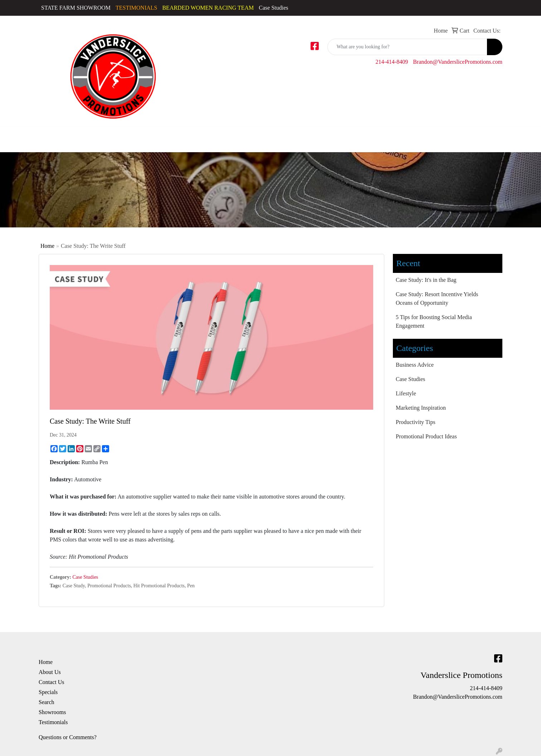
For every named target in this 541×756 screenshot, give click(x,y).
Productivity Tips (416, 422)
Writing (499, 135)
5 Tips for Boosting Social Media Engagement (434, 321)
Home (47, 246)
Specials (48, 692)
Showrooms (52, 712)
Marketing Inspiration (421, 408)
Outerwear (181, 135)
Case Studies (273, 8)
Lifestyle (406, 393)
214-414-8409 (392, 62)
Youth (302, 135)
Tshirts (282, 135)
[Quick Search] (407, 47)
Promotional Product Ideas (426, 436)
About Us (50, 672)
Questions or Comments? (68, 737)
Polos (205, 135)
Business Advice (415, 365)
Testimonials (53, 722)
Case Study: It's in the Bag (426, 280)
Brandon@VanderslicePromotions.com (458, 62)
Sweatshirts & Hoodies (234, 139)
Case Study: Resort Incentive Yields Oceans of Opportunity (437, 298)
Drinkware (350, 135)
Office (431, 135)
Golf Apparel (144, 139)
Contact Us (52, 682)
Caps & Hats (77, 139)
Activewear (49, 135)
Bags (321, 135)
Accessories (16, 135)
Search (47, 702)
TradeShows (464, 135)
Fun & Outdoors (393, 135)
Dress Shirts (109, 139)
